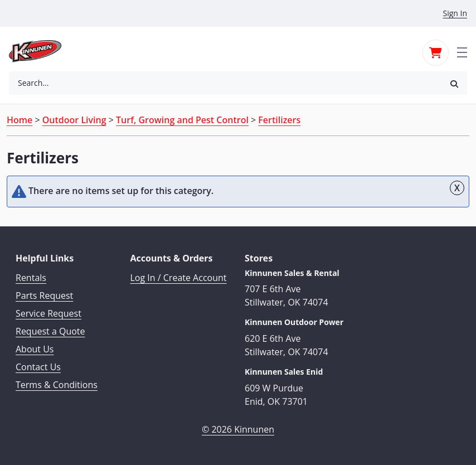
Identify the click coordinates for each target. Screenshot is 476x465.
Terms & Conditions (57, 385)
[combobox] (225, 83)
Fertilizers (279, 120)
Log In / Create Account (179, 278)
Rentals (31, 278)
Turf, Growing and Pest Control (182, 120)
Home (20, 120)
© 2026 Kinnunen (238, 429)
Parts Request (44, 296)
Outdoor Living (74, 120)
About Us (35, 349)
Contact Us (38, 367)
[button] (454, 83)
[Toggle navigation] (462, 51)
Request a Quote (50, 331)
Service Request (48, 313)
